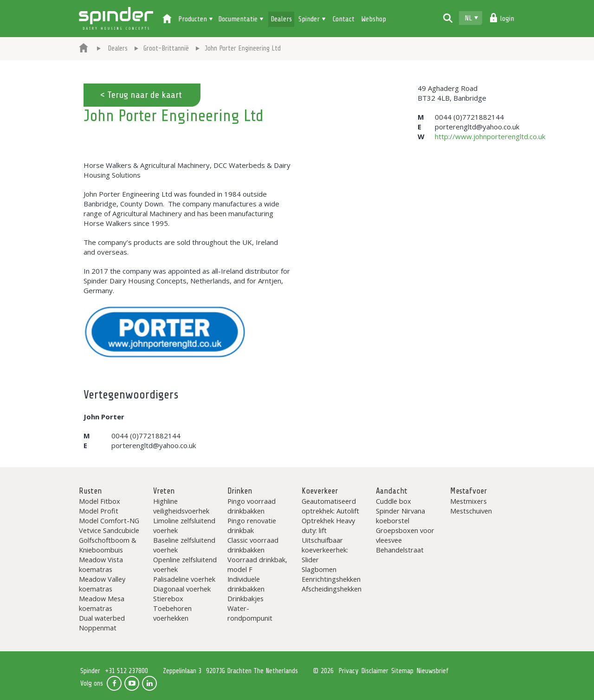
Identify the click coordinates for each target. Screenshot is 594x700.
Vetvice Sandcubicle (109, 530)
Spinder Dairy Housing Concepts (116, 19)
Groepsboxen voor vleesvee (405, 535)
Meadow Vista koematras (101, 564)
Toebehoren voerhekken (172, 613)
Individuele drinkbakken (246, 584)
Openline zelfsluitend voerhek (185, 564)
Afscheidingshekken (332, 589)
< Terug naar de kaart (141, 95)
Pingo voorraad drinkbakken (252, 506)
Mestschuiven (471, 511)
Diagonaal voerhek (182, 589)
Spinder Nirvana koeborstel (400, 516)
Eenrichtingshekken (331, 579)
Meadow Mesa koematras (102, 603)
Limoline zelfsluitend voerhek (184, 525)
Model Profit (99, 511)
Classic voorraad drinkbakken (253, 545)
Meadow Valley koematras (102, 584)
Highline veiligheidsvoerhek (181, 506)
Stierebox (168, 598)
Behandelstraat (400, 550)
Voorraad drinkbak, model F (257, 564)
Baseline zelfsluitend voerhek (184, 545)
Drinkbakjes (245, 598)
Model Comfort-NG (109, 520)
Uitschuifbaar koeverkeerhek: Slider (325, 550)
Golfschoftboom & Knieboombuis (108, 545)
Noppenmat (98, 628)
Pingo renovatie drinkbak (252, 525)
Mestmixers (468, 501)
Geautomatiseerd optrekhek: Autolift (330, 506)
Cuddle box (394, 501)
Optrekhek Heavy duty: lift (328, 525)
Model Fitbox (100, 501)
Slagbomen (319, 569)
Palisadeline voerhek (184, 579)
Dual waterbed (102, 618)
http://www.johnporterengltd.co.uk (490, 136)
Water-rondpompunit (250, 613)
